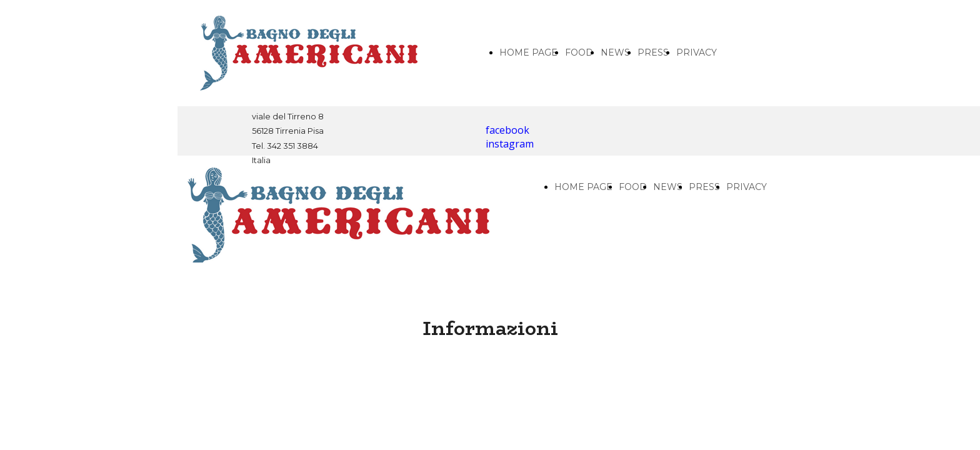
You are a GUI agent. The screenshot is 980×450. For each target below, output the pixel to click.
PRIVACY (697, 52)
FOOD (579, 52)
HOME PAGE (528, 52)
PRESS (653, 52)
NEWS (615, 52)
